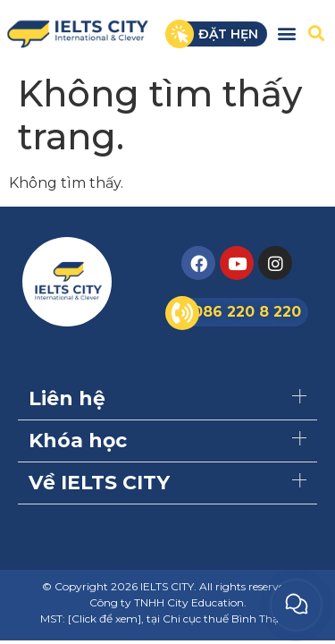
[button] (286, 33)
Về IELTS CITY (99, 483)
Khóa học (78, 441)
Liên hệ (67, 398)
